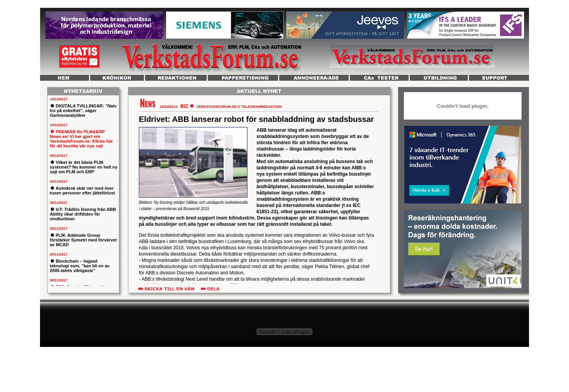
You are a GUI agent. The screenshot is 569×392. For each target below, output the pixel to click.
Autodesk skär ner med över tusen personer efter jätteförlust (82, 191)
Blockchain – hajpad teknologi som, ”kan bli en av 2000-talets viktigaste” (80, 266)
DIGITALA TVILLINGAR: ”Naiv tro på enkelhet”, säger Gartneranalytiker (83, 111)
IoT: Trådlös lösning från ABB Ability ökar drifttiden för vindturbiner (83, 214)
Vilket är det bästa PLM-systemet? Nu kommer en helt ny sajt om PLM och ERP (84, 167)
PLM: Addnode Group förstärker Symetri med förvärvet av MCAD (83, 240)
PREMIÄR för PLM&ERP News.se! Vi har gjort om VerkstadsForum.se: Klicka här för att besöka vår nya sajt (81, 139)
